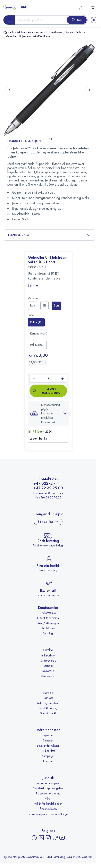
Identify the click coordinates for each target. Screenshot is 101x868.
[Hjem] (5, 32)
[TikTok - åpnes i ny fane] (55, 838)
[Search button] (77, 20)
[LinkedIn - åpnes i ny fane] (41, 838)
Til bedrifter (48, 751)
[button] (48, 414)
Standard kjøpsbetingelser (48, 788)
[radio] (33, 306)
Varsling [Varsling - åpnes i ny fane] (48, 633)
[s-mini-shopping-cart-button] (93, 8)
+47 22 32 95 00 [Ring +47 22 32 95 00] (48, 488)
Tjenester (48, 740)
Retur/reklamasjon (48, 623)
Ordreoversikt (48, 661)
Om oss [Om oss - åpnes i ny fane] (48, 698)
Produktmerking (48, 708)
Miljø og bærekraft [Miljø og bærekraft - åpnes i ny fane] (48, 703)
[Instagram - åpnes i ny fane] (48, 838)
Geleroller (81, 33)
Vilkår (48, 799)
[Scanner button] (94, 20)
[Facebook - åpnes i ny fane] (34, 838)
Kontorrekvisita (36, 33)
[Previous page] (9, 90)
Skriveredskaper (54, 33)
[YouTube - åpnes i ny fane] (62, 838)
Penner (69, 33)
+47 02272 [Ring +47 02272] (43, 484)
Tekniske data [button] (49, 235)
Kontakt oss (48, 628)
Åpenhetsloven (48, 809)
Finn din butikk (48, 713)
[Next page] (89, 90)
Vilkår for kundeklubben (48, 804)
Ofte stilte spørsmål (48, 618)
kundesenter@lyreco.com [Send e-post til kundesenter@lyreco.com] (48, 493)
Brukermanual (48, 613)
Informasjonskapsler (48, 783)
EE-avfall (48, 761)
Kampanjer (48, 756)
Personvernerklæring (48, 793)
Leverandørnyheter (48, 746)
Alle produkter (18, 33)
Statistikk (48, 666)
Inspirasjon (48, 735)
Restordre (48, 671)
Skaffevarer (48, 676)
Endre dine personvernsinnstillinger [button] (48, 814)
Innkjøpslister (48, 655)
